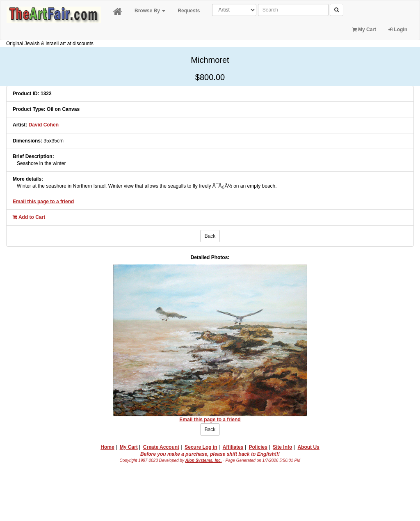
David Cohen (44, 125)
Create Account (161, 447)
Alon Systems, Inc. (204, 460)
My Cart (364, 30)
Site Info (282, 447)
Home (107, 447)
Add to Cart (29, 217)
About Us (308, 447)
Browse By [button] (150, 11)
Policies (258, 447)
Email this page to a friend (43, 202)
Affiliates (233, 447)
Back (210, 236)
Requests (189, 11)
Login (398, 30)
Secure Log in (201, 447)
